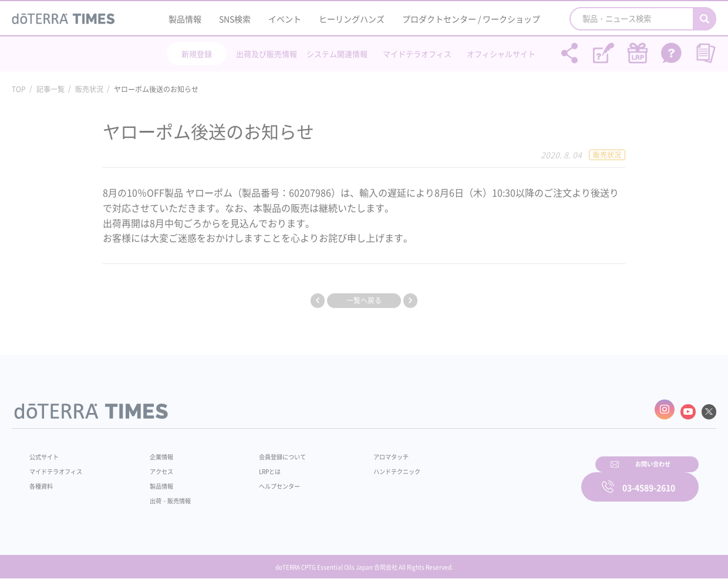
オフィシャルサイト (501, 54)
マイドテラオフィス (417, 54)
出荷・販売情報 (165, 495)
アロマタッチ (362, 451)
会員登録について (265, 451)
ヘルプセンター (262, 480)
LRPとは (251, 466)
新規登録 (197, 54)
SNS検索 (235, 19)
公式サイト (47, 451)
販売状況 (89, 89)
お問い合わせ (514, 479)
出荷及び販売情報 (267, 54)
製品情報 (185, 19)
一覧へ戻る (364, 300)
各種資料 (43, 480)
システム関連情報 (337, 54)
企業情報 (154, 451)
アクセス (154, 466)
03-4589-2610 (649, 479)
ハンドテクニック (369, 466)
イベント (285, 19)
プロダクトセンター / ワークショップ (471, 19)
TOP (19, 89)
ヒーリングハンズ (352, 19)
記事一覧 (50, 89)
